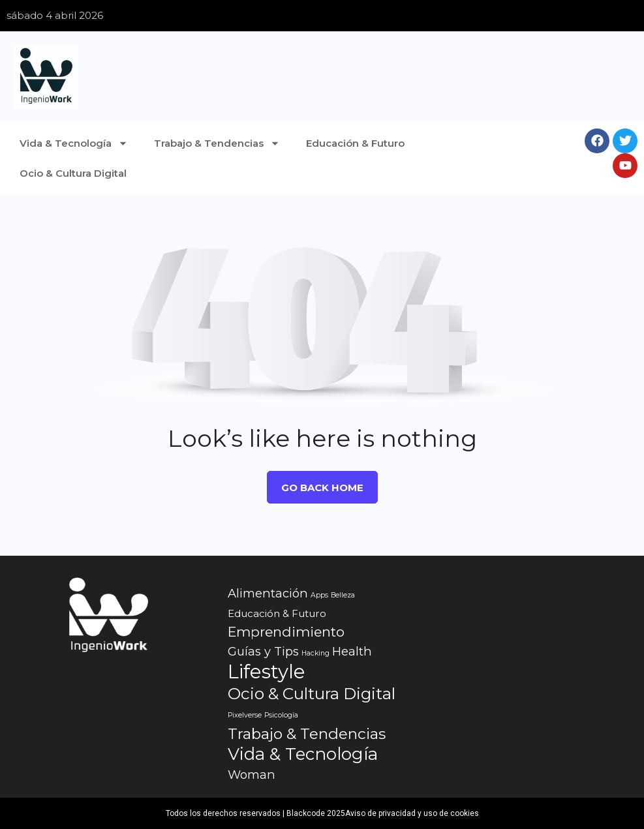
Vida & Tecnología (74, 143)
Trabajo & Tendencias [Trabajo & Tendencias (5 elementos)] (307, 734)
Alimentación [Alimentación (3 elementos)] (268, 593)
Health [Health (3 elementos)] (352, 651)
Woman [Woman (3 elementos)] (252, 775)
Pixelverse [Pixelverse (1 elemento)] (245, 715)
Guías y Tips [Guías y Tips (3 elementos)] (263, 651)
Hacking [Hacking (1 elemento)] (315, 653)
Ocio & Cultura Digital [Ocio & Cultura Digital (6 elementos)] (312, 693)
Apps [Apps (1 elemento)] (319, 595)
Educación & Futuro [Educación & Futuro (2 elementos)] (277, 613)
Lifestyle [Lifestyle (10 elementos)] (267, 672)
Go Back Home (322, 488)
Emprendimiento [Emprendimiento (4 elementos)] (286, 632)
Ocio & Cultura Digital (73, 173)
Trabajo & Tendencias (217, 143)
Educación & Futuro (355, 143)
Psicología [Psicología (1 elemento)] (281, 715)
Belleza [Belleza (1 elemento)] (343, 595)
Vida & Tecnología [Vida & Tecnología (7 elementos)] (303, 754)
